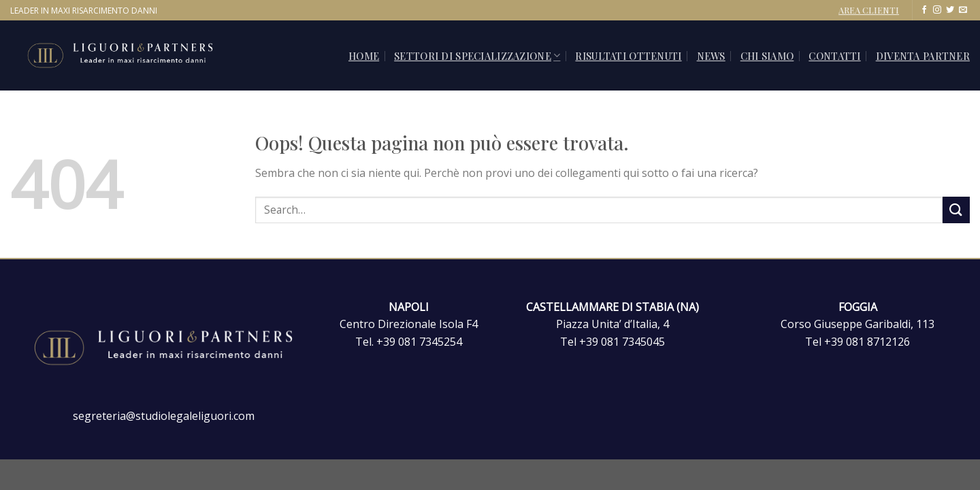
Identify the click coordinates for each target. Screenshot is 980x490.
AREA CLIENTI (869, 10)
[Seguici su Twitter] (950, 10)
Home (364, 56)
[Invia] (956, 210)
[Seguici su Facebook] (924, 10)
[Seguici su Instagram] (937, 10)
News (711, 56)
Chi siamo (767, 56)
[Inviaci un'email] (963, 10)
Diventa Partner (923, 56)
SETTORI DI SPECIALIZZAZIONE (477, 56)
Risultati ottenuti (628, 56)
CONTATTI (834, 56)
